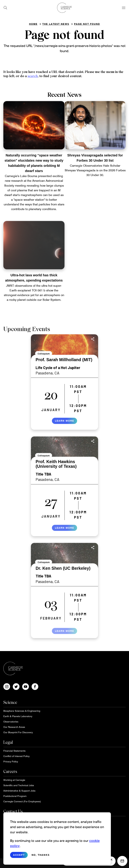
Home (33, 24)
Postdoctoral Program (15, 796)
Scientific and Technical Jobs (19, 785)
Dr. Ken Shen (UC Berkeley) (63, 568)
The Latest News (56, 24)
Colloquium (44, 354)
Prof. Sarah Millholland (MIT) (64, 360)
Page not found (87, 24)
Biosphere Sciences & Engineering (22, 711)
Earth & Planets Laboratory (18, 716)
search (33, 76)
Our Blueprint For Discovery (18, 732)
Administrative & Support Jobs (19, 791)
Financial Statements (14, 751)
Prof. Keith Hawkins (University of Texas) (56, 464)
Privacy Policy (11, 761)
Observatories (11, 722)
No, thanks (41, 856)
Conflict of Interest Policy (16, 756)
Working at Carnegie (14, 780)
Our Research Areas (14, 727)
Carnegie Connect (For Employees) (22, 801)
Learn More (64, 424)
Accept (19, 856)
